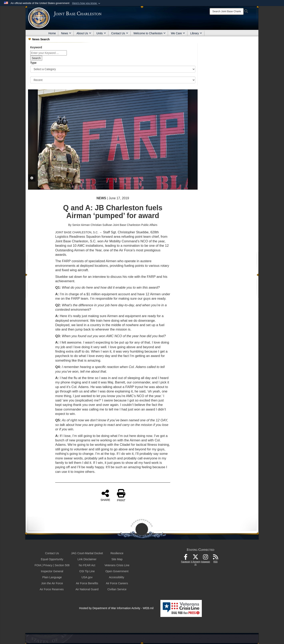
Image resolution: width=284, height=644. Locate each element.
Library (196, 33)
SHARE (105, 495)
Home (52, 33)
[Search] (227, 11)
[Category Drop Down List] (113, 69)
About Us (84, 33)
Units (101, 33)
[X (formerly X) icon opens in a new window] (196, 558)
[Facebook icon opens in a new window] (186, 558)
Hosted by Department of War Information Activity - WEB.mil (116, 608)
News (66, 33)
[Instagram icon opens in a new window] (206, 558)
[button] (86, 3)
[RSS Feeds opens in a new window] (216, 558)
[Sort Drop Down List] (113, 80)
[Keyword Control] (48, 53)
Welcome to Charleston (149, 33)
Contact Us (120, 33)
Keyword (36, 47)
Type (33, 63)
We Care (178, 33)
